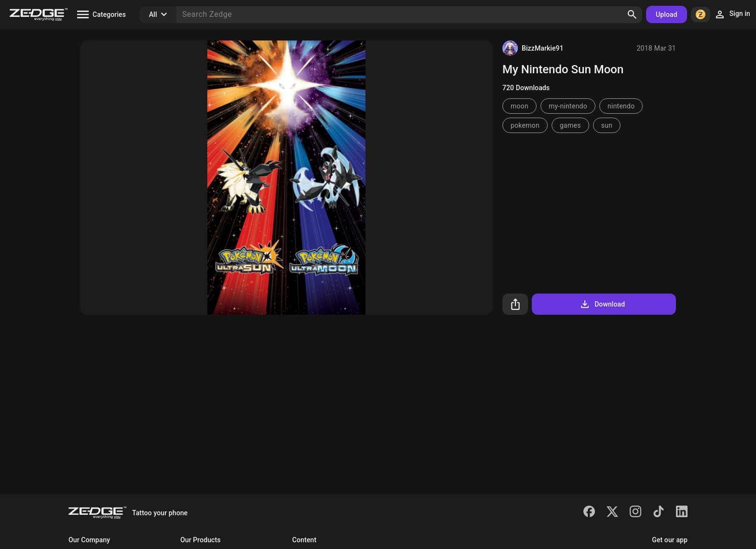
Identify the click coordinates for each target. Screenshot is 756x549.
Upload (667, 14)
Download (602, 304)
